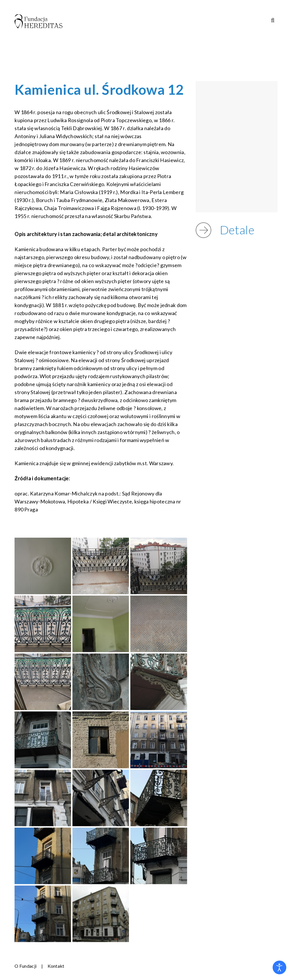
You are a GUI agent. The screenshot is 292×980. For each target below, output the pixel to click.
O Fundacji (26, 966)
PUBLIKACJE (185, 30)
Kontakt (56, 966)
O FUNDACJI (96, 30)
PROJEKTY (141, 30)
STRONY (227, 30)
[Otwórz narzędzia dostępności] (279, 967)
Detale (240, 229)
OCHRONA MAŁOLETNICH (112, 39)
